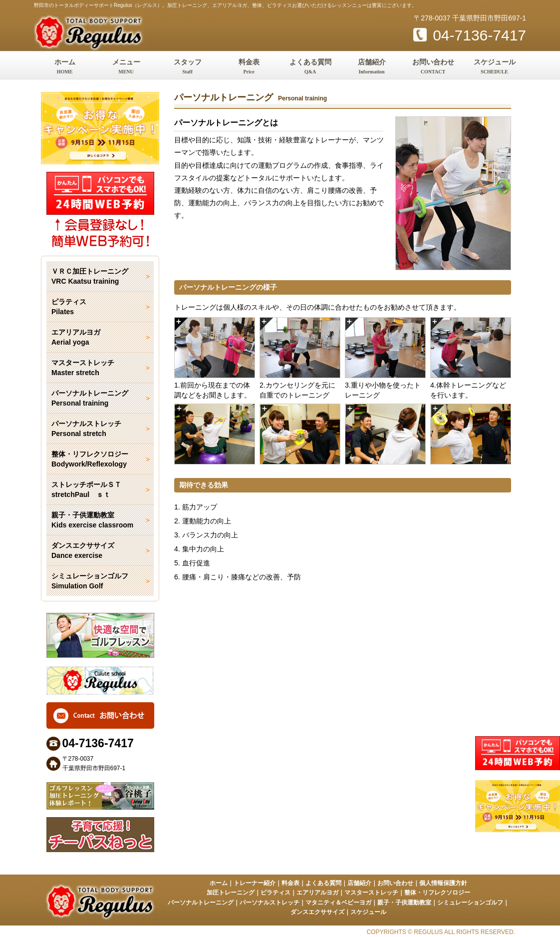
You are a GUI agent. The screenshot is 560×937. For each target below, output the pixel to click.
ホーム (65, 67)
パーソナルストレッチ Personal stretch (86, 429)
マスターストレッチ (371, 893)
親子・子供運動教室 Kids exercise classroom (92, 520)
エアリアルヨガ (317, 893)
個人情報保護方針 (443, 883)
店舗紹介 (372, 67)
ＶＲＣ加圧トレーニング (100, 277)
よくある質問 (310, 67)
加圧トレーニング (231, 893)
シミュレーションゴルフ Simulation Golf (90, 581)
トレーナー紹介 (255, 883)
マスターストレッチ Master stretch (83, 368)
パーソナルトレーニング (201, 903)
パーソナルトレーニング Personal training (90, 398)
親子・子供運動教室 (404, 903)
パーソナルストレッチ (270, 903)
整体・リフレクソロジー (437, 893)
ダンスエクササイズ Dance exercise (83, 550)
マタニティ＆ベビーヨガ (338, 903)
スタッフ (187, 67)
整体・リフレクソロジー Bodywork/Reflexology (90, 459)
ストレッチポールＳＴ (100, 490)
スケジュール (494, 67)
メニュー (126, 67)
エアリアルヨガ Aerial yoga (76, 337)
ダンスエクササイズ (317, 912)
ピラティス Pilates (69, 307)
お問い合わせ (433, 67)
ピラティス (276, 893)
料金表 (249, 67)
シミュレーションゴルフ (470, 903)
